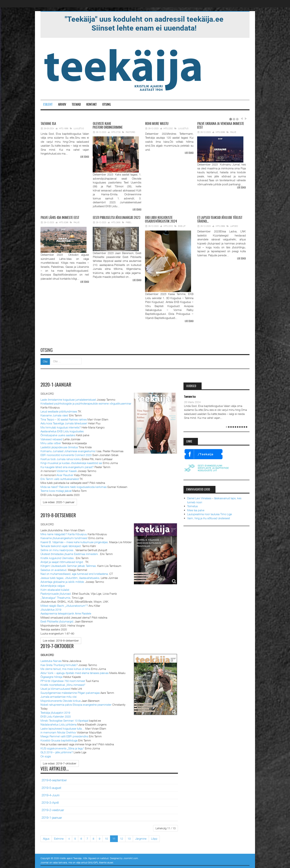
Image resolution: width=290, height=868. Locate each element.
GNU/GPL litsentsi (97, 862)
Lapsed (234, 226)
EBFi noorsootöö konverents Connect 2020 (66, 455)
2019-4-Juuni (50, 795)
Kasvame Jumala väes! (54, 415)
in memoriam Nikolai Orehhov (58, 732)
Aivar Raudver (65, 475)
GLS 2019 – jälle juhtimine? (57, 752)
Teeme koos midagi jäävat (56, 491)
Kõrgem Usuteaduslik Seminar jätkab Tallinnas (68, 566)
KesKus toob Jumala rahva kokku (61, 459)
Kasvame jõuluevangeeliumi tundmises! (64, 538)
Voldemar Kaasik (67, 471)
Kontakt (92, 105)
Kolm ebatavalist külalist (55, 589)
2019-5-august (51, 787)
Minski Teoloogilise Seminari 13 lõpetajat (64, 720)
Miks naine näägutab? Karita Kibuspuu (64, 534)
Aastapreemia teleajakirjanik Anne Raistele (66, 613)
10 (106, 838)
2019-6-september (54, 780)
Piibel (129, 222)
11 (114, 838)
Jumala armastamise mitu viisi (59, 696)
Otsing (107, 105)
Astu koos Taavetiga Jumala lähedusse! (64, 423)
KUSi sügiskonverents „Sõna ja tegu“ (62, 748)
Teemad (76, 105)
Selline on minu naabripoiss (57, 550)
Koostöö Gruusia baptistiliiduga (59, 740)
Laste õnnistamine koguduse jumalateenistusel (68, 399)
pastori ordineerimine (108, 126)
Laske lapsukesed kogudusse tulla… (63, 728)
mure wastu (157, 124)
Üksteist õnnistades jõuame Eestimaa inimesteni (70, 554)
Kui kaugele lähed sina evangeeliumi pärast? (67, 467)
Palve (233, 132)
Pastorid (130, 132)
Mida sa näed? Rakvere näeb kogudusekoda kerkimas (74, 486)
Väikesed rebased (51, 439)
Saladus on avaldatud (53, 569)
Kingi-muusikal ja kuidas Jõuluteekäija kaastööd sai (71, 463)
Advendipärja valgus (53, 585)
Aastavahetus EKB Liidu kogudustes (62, 431)
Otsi (45, 361)
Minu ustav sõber (51, 443)
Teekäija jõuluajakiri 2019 (55, 712)
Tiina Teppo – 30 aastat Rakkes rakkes (64, 419)
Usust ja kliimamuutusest (55, 688)
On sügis (46, 756)
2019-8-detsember (58, 516)
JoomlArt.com (131, 858)
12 (122, 838)
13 (129, 838)
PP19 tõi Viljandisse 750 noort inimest (63, 680)
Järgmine (141, 838)
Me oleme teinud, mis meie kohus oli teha (65, 669)
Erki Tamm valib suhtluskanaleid (60, 479)
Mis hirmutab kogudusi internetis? (61, 427)
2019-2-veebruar (53, 810)
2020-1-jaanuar (56, 385)
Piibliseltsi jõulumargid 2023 (117, 218)
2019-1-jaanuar (52, 817)
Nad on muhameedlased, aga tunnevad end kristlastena (74, 574)
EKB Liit (182, 226)
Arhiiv (62, 105)
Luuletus (79, 128)
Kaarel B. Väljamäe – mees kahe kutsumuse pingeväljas (74, 542)
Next (245, 119)
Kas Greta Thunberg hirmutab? (59, 665)
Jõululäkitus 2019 (51, 609)
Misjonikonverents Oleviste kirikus (61, 700)
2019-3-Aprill (50, 802)
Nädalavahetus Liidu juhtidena (59, 724)
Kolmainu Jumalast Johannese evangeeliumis (68, 451)
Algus (46, 838)
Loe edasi (85, 157)
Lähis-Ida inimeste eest (60, 218)
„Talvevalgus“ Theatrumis (55, 597)
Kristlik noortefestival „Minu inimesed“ (63, 684)
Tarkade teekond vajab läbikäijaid (61, 546)
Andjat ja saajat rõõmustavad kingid (62, 561)
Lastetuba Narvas (51, 661)
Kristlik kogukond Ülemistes (57, 558)
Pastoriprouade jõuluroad (56, 593)
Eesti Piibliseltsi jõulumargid (57, 621)
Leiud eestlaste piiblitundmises (59, 411)
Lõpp (154, 838)
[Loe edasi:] (59, 502)
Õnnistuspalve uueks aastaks (58, 435)
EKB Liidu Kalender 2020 (56, 716)
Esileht (48, 105)
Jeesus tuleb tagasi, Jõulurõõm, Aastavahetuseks (70, 577)
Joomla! (45, 862)
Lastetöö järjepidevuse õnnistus (59, 447)
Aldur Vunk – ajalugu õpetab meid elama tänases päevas (75, 672)
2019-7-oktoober (57, 646)
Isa (48, 124)
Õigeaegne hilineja (51, 677)
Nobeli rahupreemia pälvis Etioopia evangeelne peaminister (76, 704)
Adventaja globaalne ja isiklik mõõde (62, 582)
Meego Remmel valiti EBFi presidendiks (64, 736)
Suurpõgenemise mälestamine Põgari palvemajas (70, 692)
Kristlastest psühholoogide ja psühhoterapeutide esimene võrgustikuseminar (86, 403)
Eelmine (59, 838)
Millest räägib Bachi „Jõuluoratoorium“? (64, 605)
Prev (242, 119)
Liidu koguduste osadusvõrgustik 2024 (161, 220)
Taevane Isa (190, 396)
